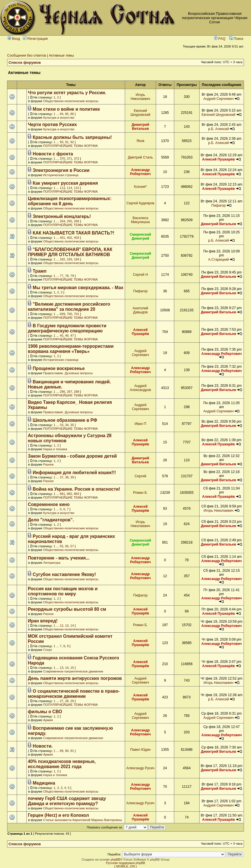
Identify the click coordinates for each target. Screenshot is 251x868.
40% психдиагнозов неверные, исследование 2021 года (62, 764)
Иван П (140, 424)
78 (67, 276)
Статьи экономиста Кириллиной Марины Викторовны (83, 820)
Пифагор (218, 205)
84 (61, 114)
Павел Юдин (140, 750)
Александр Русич (141, 768)
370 (62, 159)
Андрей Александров (140, 388)
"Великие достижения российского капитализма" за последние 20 (69, 307)
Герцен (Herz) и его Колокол (58, 815)
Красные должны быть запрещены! (72, 137)
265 (70, 221)
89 (61, 751)
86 (72, 114)
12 (61, 626)
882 (70, 494)
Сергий (140, 476)
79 (72, 276)
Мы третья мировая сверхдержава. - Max (78, 288)
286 (62, 392)
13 (67, 626)
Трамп (40, 271)
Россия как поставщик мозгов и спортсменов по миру (63, 591)
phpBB (115, 859)
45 (61, 336)
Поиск (236, 39)
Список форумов (25, 62)
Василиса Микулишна (140, 220)
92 (72, 142)
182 (62, 259)
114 (70, 188)
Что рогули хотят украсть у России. (67, 93)
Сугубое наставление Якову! (64, 574)
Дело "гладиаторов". (51, 520)
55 (61, 546)
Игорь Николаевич (141, 97)
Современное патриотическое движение (73, 671)
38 (67, 477)
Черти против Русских (52, 125)
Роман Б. (140, 493)
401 (62, 238)
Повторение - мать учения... (59, 558)
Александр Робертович (140, 172)
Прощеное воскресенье (59, 368)
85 (67, 114)
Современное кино (49, 504)
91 (67, 142)
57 (72, 546)
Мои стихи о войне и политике (66, 109)
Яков (140, 141)
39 (72, 477)
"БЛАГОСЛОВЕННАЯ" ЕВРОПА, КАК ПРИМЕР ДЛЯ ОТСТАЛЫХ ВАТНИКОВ (70, 252)
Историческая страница (61, 175)
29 (72, 701)
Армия (48, 720)
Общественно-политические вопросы (71, 101)
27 (61, 701)
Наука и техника (55, 449)
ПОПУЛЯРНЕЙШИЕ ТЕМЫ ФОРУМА (70, 146)
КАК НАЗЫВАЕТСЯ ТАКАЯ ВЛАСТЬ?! (73, 233)
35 (72, 425)
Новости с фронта (53, 154)
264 (62, 221)
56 (67, 546)
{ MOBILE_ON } (125, 866)
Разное (48, 464)
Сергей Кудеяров (140, 203)
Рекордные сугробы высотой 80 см (67, 609)
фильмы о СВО (45, 712)
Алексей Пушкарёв (218, 159)
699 (62, 314)
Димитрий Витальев (140, 127)
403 (77, 238)
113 (62, 188)
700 (70, 314)
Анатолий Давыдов (141, 310)
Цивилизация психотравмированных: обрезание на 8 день (70, 201)
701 (77, 314)
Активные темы (61, 55)
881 (62, 494)
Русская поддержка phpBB (126, 863)
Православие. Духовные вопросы (68, 373)
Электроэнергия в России (61, 170)
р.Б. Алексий (218, 129)
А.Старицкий (218, 260)
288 (77, 392)
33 (61, 425)
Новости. (43, 746)
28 (67, 701)
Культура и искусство (59, 118)
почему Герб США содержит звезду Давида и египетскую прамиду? (67, 801)
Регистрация (35, 39)
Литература (52, 563)
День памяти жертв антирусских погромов (75, 678)
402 (70, 238)
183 (70, 259)
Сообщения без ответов (27, 55)
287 (70, 392)
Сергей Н (140, 275)
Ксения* (140, 187)
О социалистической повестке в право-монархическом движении (74, 694)
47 (72, 336)
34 (67, 425)
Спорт (48, 650)
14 (72, 626)
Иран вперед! (43, 621)
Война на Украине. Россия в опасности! (76, 489)
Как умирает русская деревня (65, 183)
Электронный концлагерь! (62, 216)
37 (61, 477)
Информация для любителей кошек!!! (74, 473)
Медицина (44, 783)
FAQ (220, 39)
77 (61, 276)
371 (70, 159)
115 (77, 188)
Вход (14, 39)
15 (72, 668)
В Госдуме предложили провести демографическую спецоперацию (67, 328)
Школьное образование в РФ (65, 420)
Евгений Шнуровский (140, 113)
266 (77, 221)
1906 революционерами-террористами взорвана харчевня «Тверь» (71, 349)
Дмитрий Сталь (140, 157)
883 (77, 494)
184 (77, 259)
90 (61, 142)
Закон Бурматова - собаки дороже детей (72, 456)
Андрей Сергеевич (218, 99)
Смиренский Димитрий (140, 236)
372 (77, 159)
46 (67, 336)
